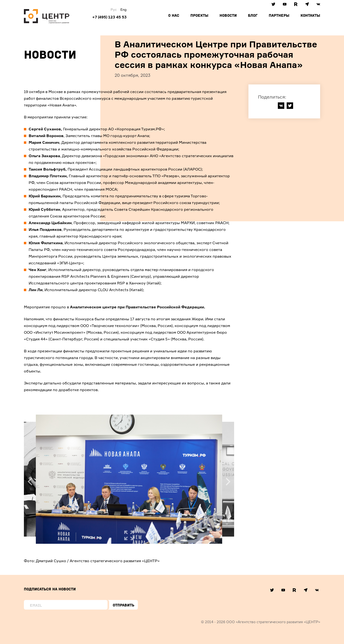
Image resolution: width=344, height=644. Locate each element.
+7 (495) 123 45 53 (109, 17)
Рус (114, 9)
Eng (124, 9)
